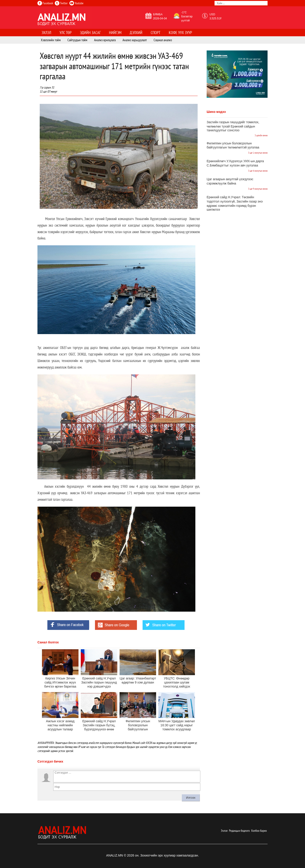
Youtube (76, 3)
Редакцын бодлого (239, 831)
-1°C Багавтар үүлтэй (187, 16)
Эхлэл (224, 831)
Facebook (45, 3)
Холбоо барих (259, 831)
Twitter (61, 3)
